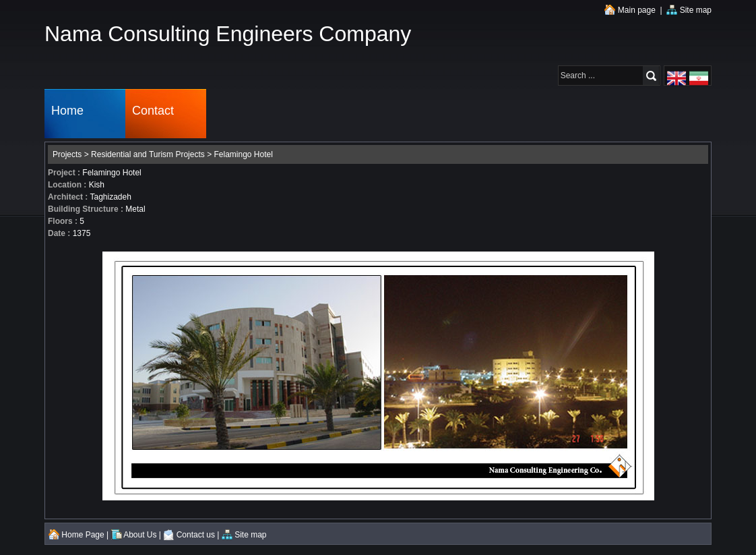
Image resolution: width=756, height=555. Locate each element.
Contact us (189, 535)
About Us (134, 535)
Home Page (76, 535)
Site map (689, 10)
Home (67, 113)
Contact (153, 113)
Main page (630, 10)
